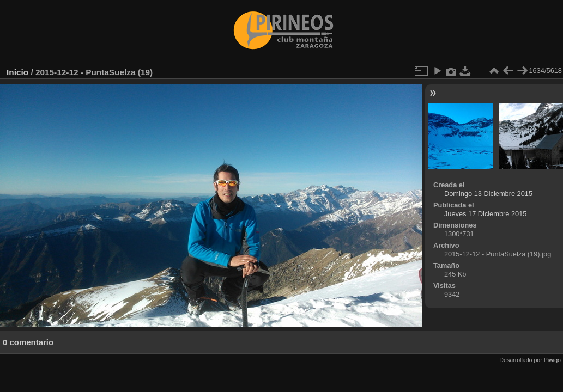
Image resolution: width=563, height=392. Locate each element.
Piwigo (552, 360)
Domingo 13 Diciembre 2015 (488, 194)
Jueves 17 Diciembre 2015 (486, 214)
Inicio (17, 72)
